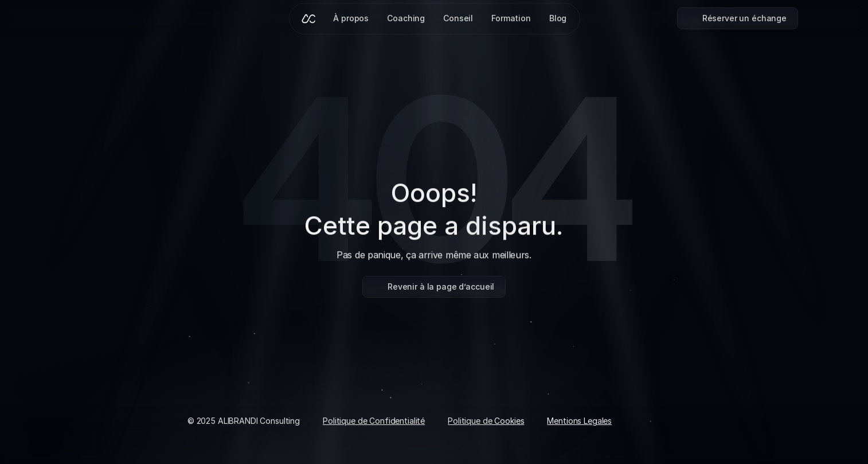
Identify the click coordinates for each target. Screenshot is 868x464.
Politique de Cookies (486, 421)
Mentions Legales (579, 421)
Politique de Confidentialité (374, 421)
